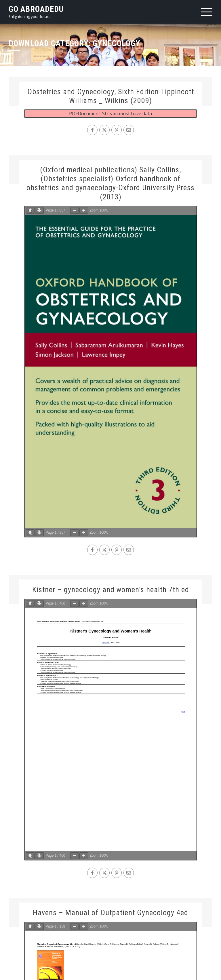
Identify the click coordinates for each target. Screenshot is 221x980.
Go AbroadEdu (36, 9)
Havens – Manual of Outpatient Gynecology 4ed (110, 913)
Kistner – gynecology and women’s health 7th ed (111, 590)
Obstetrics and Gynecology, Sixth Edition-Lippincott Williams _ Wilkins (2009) (111, 96)
